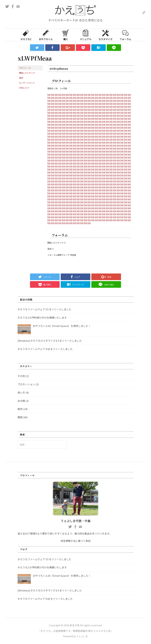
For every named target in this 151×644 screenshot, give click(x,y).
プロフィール (25, 68)
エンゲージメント (27, 83)
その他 (21, 376)
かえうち (75, 625)
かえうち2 (26, 35)
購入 (66, 35)
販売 (20, 409)
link (49, 94)
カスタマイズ (105, 35)
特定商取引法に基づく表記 (76, 541)
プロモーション (26, 384)
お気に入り (24, 88)
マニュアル (86, 35)
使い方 (21, 392)
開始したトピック (27, 73)
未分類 (21, 401)
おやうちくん (46, 35)
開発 (20, 417)
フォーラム (125, 35)
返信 (21, 78)
